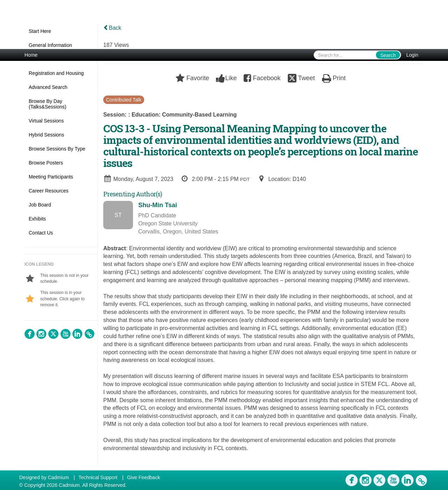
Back (112, 28)
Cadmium (58, 477)
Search (388, 55)
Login (412, 55)
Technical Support (98, 477)
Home (31, 55)
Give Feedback (143, 477)
